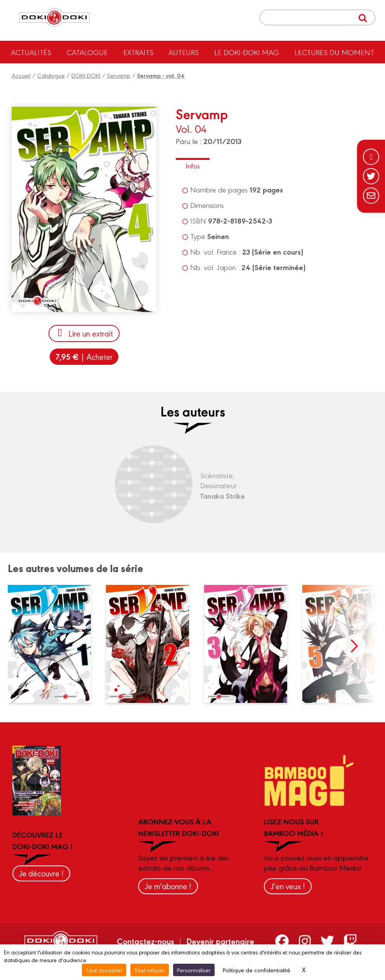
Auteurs (184, 52)
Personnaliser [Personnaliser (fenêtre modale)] (194, 970)
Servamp (119, 75)
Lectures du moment (334, 52)
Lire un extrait (84, 333)
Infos (193, 166)
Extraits (138, 52)
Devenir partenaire (220, 941)
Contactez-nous (146, 941)
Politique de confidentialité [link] (257, 970)
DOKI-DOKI (86, 75)
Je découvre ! (41, 873)
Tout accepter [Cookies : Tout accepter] (104, 970)
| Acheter (84, 356)
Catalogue (87, 52)
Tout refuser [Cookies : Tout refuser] (150, 970)
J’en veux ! (288, 886)
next (354, 646)
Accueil (21, 75)
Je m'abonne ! (168, 886)
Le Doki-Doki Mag (247, 52)
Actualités (31, 52)
